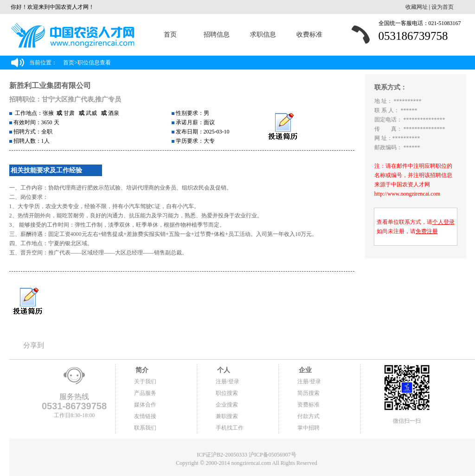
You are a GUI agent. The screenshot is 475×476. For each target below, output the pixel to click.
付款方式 (308, 416)
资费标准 (308, 405)
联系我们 (145, 428)
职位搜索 (227, 393)
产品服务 (145, 393)
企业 (305, 370)
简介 (141, 370)
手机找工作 (230, 428)
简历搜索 (308, 393)
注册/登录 (228, 381)
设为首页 (443, 7)
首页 (170, 35)
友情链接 (145, 416)
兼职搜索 (227, 416)
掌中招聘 (308, 428)
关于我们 (145, 381)
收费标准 (309, 35)
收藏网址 (417, 7)
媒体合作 (145, 405)
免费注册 (427, 231)
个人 (223, 370)
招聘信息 (217, 35)
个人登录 (443, 222)
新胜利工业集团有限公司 (50, 86)
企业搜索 (227, 405)
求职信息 (263, 35)
